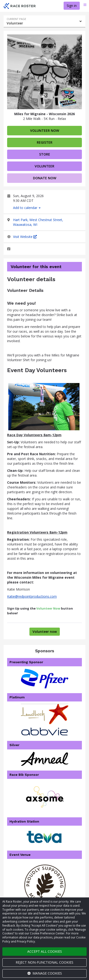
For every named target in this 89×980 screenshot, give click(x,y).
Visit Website (25, 237)
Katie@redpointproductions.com (32, 596)
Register (45, 142)
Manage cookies (45, 973)
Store (45, 154)
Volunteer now (45, 130)
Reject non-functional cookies (44, 962)
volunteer (44, 166)
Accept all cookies (45, 951)
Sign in (72, 6)
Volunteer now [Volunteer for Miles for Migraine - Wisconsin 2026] (45, 632)
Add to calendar (27, 208)
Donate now (45, 178)
